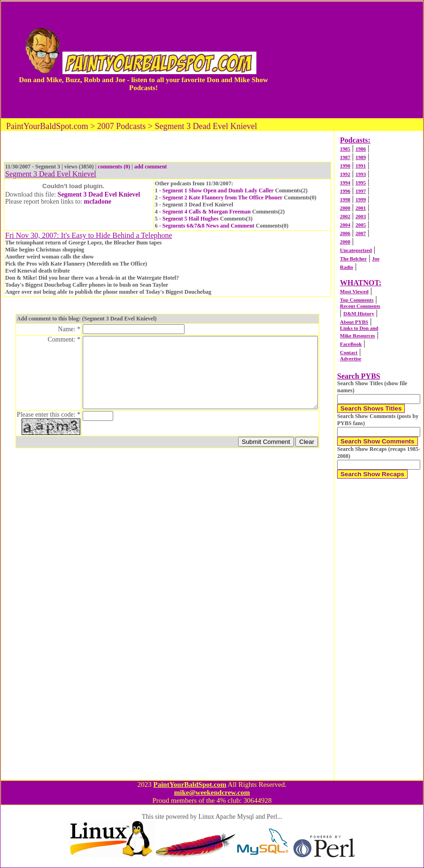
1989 (361, 157)
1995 (361, 183)
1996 (345, 191)
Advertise (351, 358)
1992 (345, 174)
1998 (345, 199)
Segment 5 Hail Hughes (191, 219)
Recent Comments (360, 306)
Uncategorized (356, 250)
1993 (361, 174)
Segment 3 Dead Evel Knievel (99, 194)
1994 (345, 183)
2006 (345, 233)
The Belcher (353, 259)
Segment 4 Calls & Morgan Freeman (207, 212)
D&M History (359, 313)
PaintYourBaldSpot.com (189, 784)
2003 (361, 216)
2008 (345, 242)
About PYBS (354, 322)
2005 (361, 225)
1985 (345, 149)
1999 (361, 199)
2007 (361, 233)
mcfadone (98, 202)
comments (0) (114, 167)
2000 (345, 208)
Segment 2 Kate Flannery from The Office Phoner (223, 198)
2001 (361, 208)
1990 (345, 166)
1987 (345, 157)
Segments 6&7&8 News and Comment (208, 226)
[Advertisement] (352, 60)
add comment (151, 167)
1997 (361, 191)
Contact (349, 352)
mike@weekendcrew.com (212, 792)
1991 (361, 166)
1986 (361, 149)
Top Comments (357, 300)
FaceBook (351, 344)
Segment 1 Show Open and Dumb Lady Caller (218, 190)
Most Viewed (354, 291)
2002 (345, 216)
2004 (345, 225)
